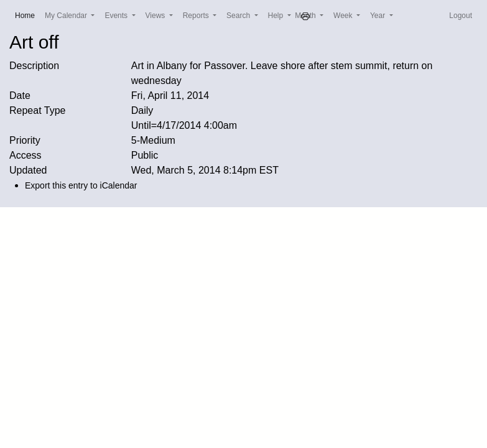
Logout (461, 16)
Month (306, 16)
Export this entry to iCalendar (81, 185)
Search (239, 16)
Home (27, 15)
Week (344, 16)
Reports (197, 16)
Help (277, 16)
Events (117, 16)
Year (379, 16)
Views (156, 16)
